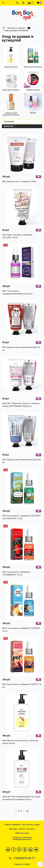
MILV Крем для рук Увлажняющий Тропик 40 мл (22, 461)
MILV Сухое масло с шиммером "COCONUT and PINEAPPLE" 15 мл (21, 517)
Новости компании (12, 825)
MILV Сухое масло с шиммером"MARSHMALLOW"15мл (17, 292)
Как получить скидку (31, 825)
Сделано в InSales (22, 864)
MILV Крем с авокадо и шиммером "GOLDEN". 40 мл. (17, 236)
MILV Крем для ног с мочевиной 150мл (19, 181)
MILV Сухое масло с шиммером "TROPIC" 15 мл (22, 686)
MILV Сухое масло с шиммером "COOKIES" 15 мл (21, 630)
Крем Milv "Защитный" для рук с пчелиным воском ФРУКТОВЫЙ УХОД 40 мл (21, 405)
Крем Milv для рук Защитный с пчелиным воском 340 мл (20, 742)
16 (27, 811)
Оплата (22, 829)
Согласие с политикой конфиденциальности (22, 838)
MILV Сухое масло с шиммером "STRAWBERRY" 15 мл (16, 573)
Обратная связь (22, 833)
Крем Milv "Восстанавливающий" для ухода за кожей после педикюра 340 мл (21, 798)
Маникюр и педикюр (16, 28)
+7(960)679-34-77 (24, 858)
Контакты (31, 829)
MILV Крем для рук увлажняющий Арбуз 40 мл (21, 349)
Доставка (13, 829)
